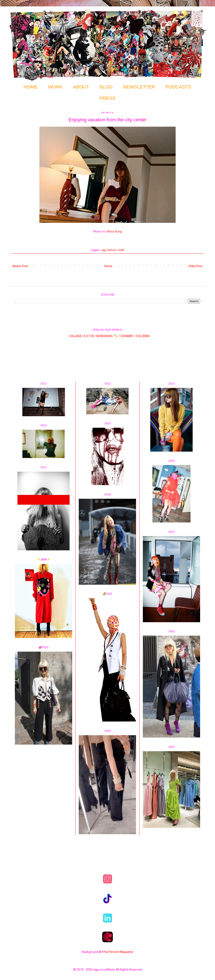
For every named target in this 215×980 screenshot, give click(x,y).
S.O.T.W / (90, 336)
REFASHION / (105, 336)
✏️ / (117, 336)
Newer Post (20, 266)
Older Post (195, 266)
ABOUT (81, 87)
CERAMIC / (128, 336)
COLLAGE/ (76, 336)
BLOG (106, 87)
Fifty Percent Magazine (118, 952)
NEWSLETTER (139, 87)
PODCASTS (178, 87)
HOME (31, 87)
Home (108, 266)
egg (104, 250)
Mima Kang (114, 231)
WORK (55, 87)
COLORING (143, 336)
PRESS (108, 98)
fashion (112, 250)
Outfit (121, 250)
